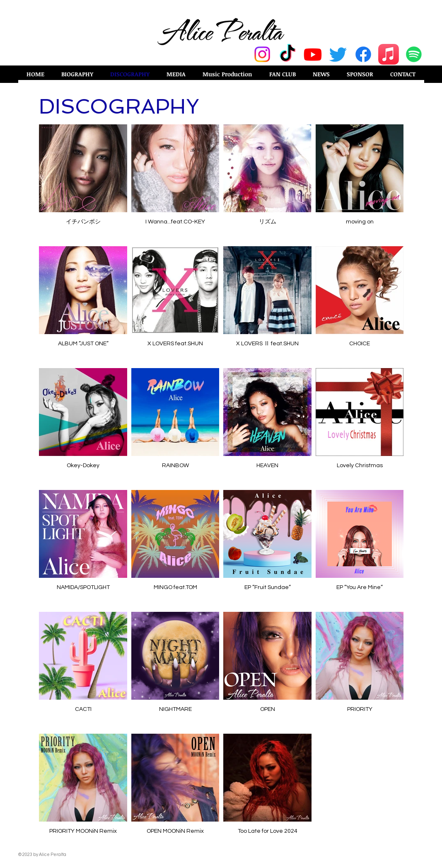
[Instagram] (262, 54)
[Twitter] (338, 54)
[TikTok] (287, 54)
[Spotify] (414, 54)
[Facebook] (363, 54)
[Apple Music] (389, 54)
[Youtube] (313, 54)
